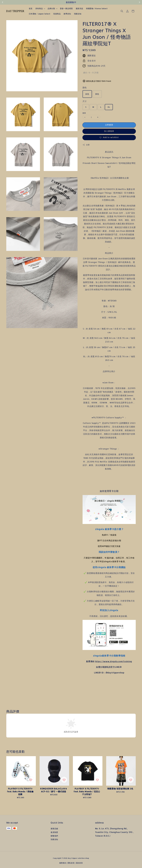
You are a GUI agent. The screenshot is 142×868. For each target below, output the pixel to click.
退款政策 (79, 863)
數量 (84, 113)
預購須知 (78, 14)
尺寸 (85, 101)
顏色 (85, 87)
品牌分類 (51, 8)
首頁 (31, 8)
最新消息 (79, 8)
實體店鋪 (54, 829)
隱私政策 (71, 863)
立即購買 (109, 125)
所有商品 (39, 8)
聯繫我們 (54, 836)
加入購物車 (109, 131)
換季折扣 (67, 14)
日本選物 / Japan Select (40, 14)
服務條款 (63, 863)
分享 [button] (86, 145)
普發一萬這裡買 (66, 8)
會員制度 (54, 832)
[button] (122, 11)
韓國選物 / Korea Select (97, 8)
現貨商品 (57, 14)
